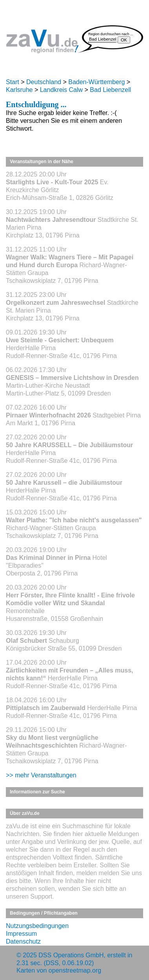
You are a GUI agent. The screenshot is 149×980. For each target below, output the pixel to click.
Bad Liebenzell (110, 90)
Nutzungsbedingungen (37, 926)
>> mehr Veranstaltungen (41, 775)
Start (13, 82)
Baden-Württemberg (96, 82)
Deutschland (44, 82)
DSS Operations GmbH (71, 955)
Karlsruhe (19, 90)
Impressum (21, 934)
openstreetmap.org (75, 970)
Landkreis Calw (61, 90)
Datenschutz (23, 941)
